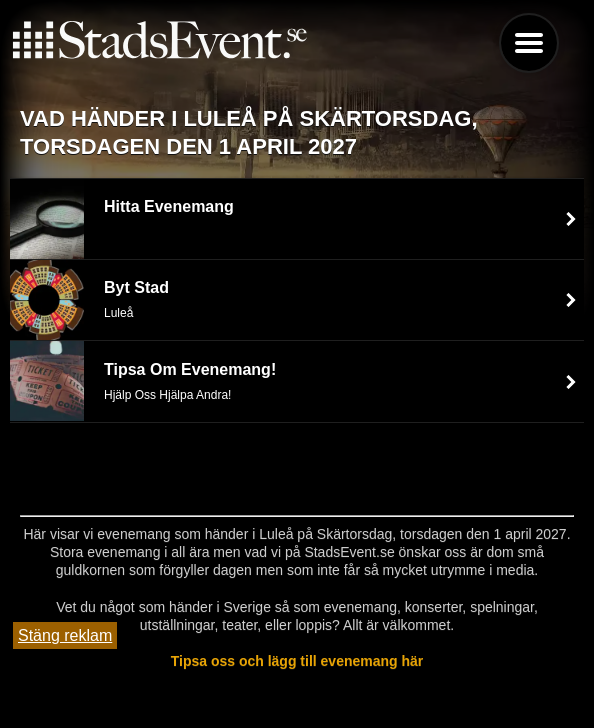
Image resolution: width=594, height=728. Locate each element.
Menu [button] (529, 43)
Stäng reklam (65, 635)
